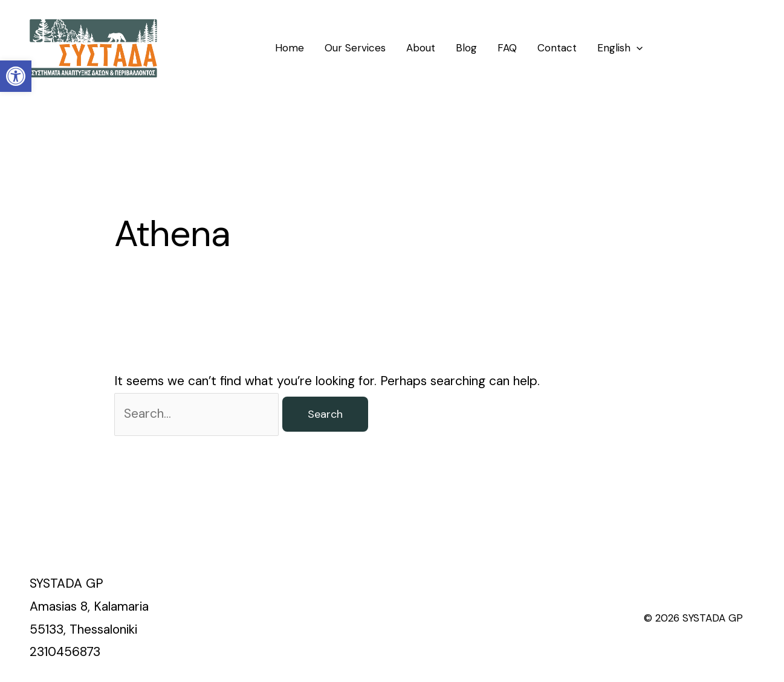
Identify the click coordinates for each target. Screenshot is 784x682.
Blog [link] (466, 48)
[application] (637, 48)
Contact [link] (557, 48)
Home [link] (290, 48)
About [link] (421, 48)
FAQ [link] (507, 48)
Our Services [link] (355, 48)
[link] (16, 76)
